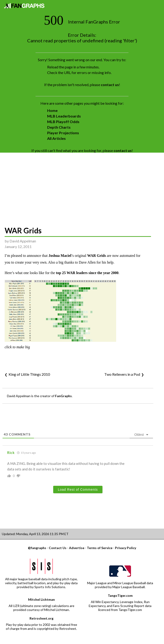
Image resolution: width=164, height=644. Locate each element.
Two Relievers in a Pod (122, 374)
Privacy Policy (126, 548)
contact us (110, 85)
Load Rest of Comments (78, 490)
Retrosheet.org (41, 618)
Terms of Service (100, 548)
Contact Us (58, 548)
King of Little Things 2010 (29, 374)
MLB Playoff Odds (63, 122)
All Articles (56, 138)
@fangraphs (37, 548)
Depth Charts (59, 127)
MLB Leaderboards (64, 116)
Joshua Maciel (60, 256)
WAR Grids (23, 230)
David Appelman (23, 241)
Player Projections (63, 133)
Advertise (77, 548)
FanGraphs (63, 396)
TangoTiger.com (120, 595)
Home (52, 110)
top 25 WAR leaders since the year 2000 (87, 273)
